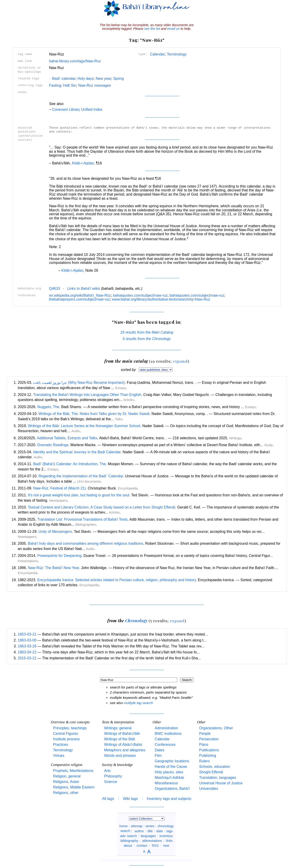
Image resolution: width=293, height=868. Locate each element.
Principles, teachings (70, 728)
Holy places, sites (169, 772)
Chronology (136, 621)
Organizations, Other (216, 728)
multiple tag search (138, 703)
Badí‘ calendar (62, 79)
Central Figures (66, 734)
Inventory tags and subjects (169, 799)
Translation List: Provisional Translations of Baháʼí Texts (82, 519)
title (150, 831)
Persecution (209, 739)
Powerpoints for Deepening (59, 556)
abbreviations (152, 840)
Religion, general (67, 776)
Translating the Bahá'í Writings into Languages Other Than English (87, 395)
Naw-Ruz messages (94, 85)
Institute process (66, 739)
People (205, 734)
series (150, 826)
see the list (152, 29)
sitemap (136, 826)
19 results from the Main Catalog (147, 332)
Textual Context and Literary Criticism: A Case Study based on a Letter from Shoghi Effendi (102, 507)
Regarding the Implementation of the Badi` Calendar (81, 476)
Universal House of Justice (221, 783)
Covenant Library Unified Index (77, 109)
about (128, 845)
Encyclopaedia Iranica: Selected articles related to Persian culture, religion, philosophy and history (117, 580)
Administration (166, 728)
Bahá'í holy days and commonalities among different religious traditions (85, 543)
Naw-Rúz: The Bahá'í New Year (53, 568)
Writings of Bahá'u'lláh (122, 734)
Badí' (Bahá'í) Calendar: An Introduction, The (69, 464)
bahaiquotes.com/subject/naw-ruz (140, 295)
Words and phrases (120, 756)
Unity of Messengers (55, 532)
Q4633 (54, 289)
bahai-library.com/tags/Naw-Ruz (75, 61)
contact (142, 845)
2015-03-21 (27, 658)
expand (180, 361)
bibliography (129, 840)
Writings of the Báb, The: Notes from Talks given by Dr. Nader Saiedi (94, 414)
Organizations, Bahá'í (172, 789)
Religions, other (66, 793)
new (166, 845)
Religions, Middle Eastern (74, 787)
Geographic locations (172, 761)
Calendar (157, 54)
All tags (108, 799)
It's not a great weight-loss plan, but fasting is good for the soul (79, 495)
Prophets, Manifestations (73, 771)
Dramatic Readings (53, 445)
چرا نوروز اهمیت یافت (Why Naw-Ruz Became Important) (79, 383)
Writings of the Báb (120, 739)
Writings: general (118, 728)
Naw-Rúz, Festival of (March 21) (59, 488)
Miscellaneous (166, 783)
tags (170, 831)
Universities (209, 789)
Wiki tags (130, 799)
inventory (166, 836)
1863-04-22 (27, 652)
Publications (209, 750)
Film (158, 756)
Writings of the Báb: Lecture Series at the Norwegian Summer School (84, 426)
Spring (118, 79)
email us (174, 29)
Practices (61, 745)
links (169, 840)
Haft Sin (70, 85)
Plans (204, 745)
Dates (160, 750)
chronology (165, 826)
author (139, 831)
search (125, 831)
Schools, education (215, 767)
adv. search (129, 836)
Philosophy (113, 776)
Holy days (86, 79)
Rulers (204, 761)
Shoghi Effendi (211, 772)
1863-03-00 (27, 640)
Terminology (177, 54)
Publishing (208, 756)
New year (103, 79)
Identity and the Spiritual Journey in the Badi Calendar (77, 452)
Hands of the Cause (171, 767)
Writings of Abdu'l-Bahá (123, 745)
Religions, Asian (66, 782)
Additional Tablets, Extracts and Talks (67, 438)
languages (148, 836)
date (160, 831)
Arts (107, 771)
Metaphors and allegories (125, 750)
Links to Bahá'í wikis (84, 289)
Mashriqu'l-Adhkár (169, 778)
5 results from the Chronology (147, 339)
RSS (155, 845)
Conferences (165, 745)
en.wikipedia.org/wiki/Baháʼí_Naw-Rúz (80, 295)
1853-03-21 (27, 634)
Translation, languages (218, 778)
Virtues (59, 756)
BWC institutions (168, 734)
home (123, 826)
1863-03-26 (27, 646)
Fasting (55, 85)
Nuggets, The (48, 407)
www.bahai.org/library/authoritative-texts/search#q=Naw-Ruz (161, 299)
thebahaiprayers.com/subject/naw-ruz (79, 299)
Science (111, 782)
